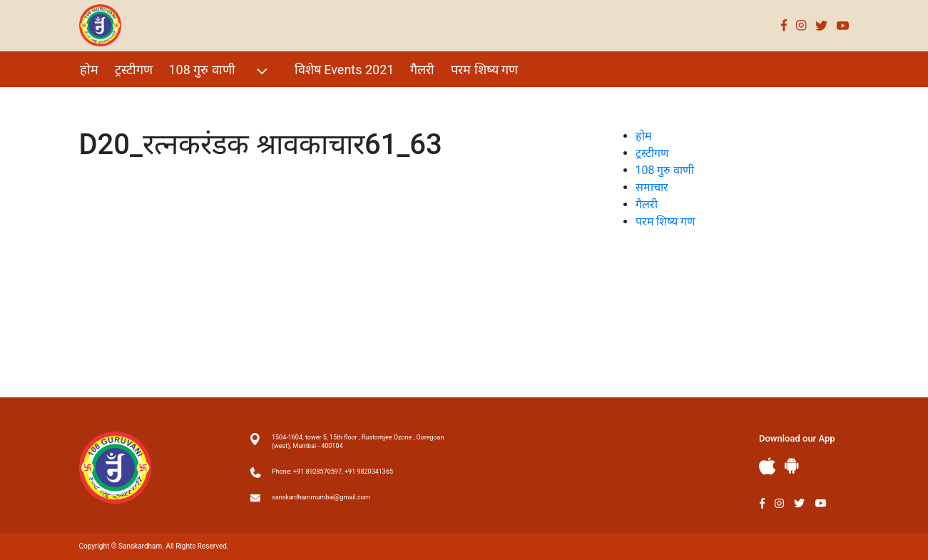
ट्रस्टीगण (134, 70)
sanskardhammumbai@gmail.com (321, 497)
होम (89, 70)
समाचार (652, 187)
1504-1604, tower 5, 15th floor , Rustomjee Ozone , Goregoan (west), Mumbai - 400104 (358, 442)
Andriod (792, 465)
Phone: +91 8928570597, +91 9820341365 (332, 472)
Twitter (822, 25)
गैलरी (422, 70)
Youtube (843, 25)
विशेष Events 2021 (345, 70)
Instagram (801, 25)
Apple (768, 466)
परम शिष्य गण (484, 70)
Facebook (784, 25)
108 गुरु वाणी (220, 71)
